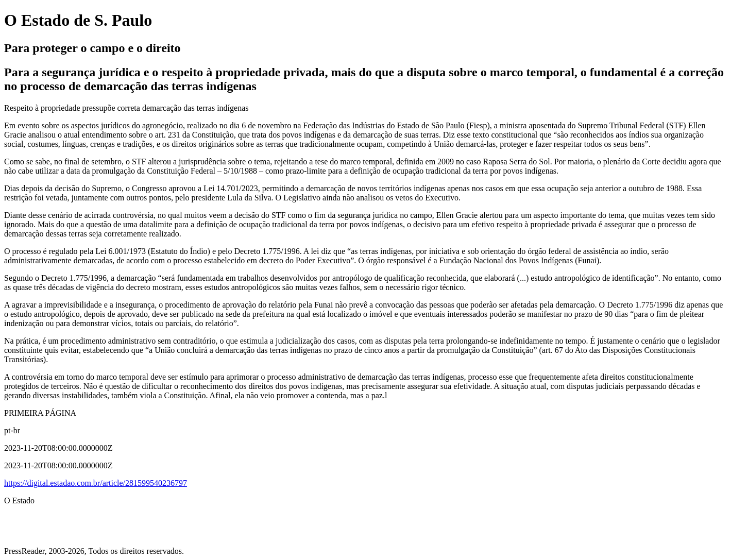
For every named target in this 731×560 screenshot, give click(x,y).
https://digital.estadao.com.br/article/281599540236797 (96, 483)
